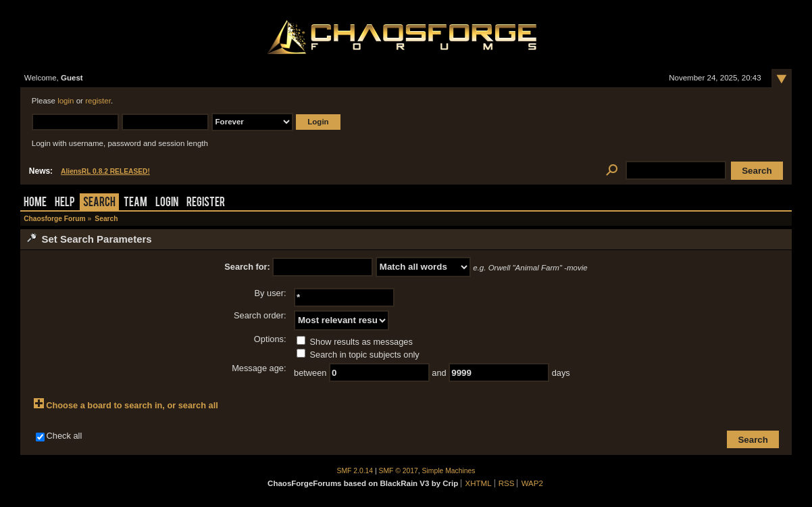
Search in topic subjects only (358, 355)
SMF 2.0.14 (355, 471)
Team (135, 203)
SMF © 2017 (399, 471)
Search (99, 203)
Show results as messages (355, 342)
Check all (65, 436)
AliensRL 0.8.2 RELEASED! (105, 171)
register (98, 101)
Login (167, 203)
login (66, 101)
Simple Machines (449, 471)
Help (65, 203)
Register (206, 203)
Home (35, 203)
